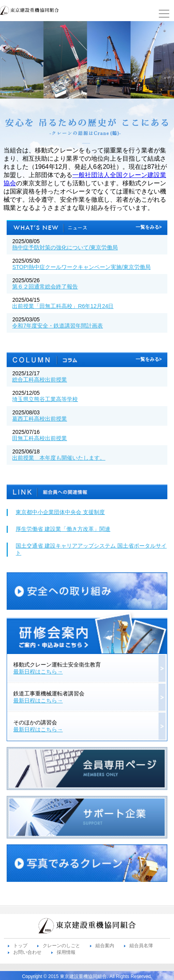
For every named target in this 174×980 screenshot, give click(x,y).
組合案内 (105, 946)
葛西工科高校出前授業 (39, 419)
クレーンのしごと (61, 946)
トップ (20, 946)
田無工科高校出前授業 (39, 438)
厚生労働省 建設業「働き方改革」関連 (63, 529)
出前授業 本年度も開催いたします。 (59, 458)
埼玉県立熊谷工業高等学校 (45, 399)
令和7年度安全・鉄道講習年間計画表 (57, 326)
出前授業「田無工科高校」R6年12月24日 (63, 306)
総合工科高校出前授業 (39, 380)
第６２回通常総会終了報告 (45, 287)
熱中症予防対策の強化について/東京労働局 (65, 247)
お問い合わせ (27, 952)
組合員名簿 (141, 946)
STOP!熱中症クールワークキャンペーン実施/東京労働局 (81, 267)
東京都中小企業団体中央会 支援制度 (60, 512)
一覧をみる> (149, 227)
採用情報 (66, 952)
